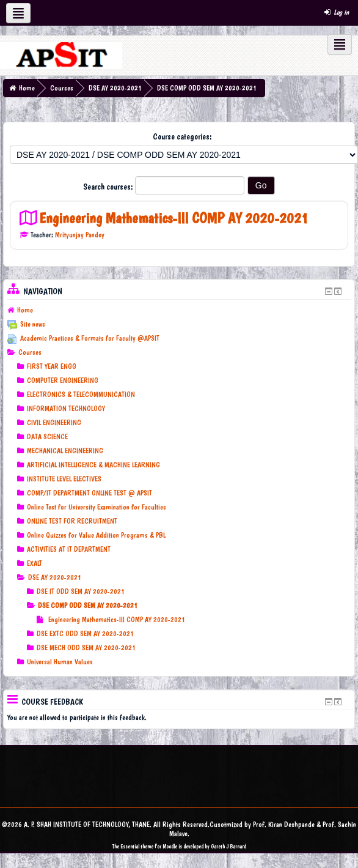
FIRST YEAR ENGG (52, 366)
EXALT (35, 563)
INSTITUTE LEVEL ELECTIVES (64, 479)
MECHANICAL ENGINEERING (65, 451)
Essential (130, 846)
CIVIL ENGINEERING (54, 423)
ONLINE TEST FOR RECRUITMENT (72, 521)
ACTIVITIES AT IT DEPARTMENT (69, 549)
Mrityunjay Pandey (80, 235)
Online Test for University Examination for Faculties (97, 507)
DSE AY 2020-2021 (115, 88)
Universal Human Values (60, 662)
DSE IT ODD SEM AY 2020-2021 (81, 592)
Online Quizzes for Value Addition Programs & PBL (96, 535)
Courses (62, 88)
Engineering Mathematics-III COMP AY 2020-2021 (174, 218)
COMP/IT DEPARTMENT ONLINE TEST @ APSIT (89, 493)
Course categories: (182, 136)
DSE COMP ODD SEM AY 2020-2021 (207, 88)
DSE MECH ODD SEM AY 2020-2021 (86, 648)
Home (27, 88)
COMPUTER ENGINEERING (63, 380)
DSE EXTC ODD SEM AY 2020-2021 (85, 634)
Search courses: (109, 187)
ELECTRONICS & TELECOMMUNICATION (81, 395)
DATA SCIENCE (47, 437)
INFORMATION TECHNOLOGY (66, 409)
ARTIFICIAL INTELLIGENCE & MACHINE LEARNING (93, 465)
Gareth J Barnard (228, 846)
